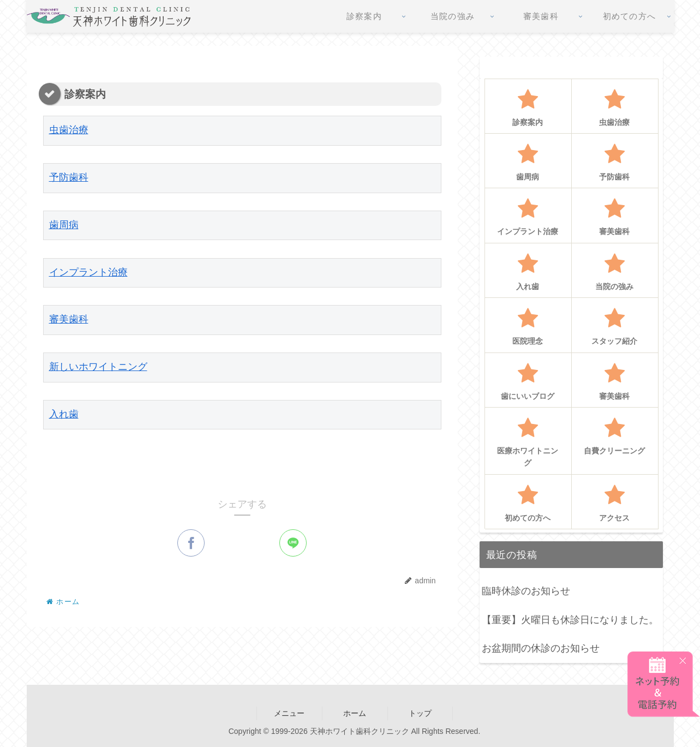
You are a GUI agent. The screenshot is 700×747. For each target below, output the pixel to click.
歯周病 (64, 225)
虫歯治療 (69, 131)
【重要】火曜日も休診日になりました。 (570, 620)
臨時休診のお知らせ (526, 591)
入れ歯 (64, 415)
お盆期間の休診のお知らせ (541, 648)
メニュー (289, 713)
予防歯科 (69, 178)
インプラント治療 (88, 273)
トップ (420, 713)
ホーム (355, 713)
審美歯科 (69, 320)
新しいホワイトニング (98, 368)
